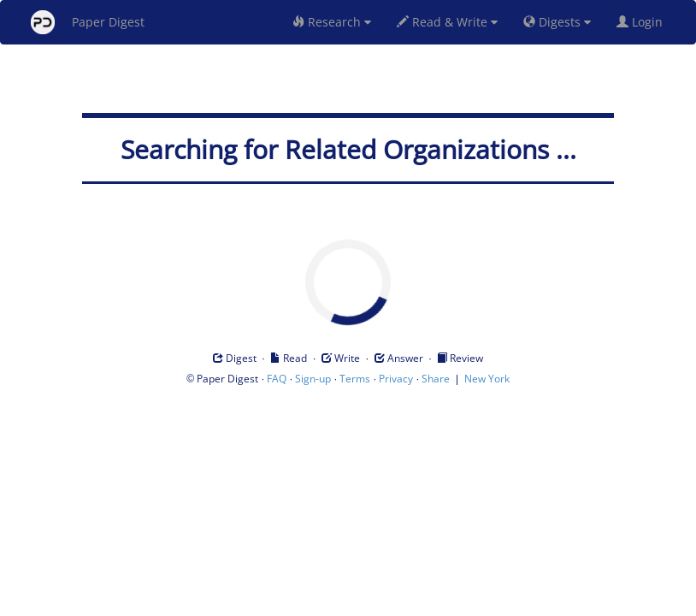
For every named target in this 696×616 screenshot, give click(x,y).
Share (436, 379)
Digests (557, 22)
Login (643, 22)
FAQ (277, 379)
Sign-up (313, 379)
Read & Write (447, 22)
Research (332, 22)
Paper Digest (88, 22)
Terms (355, 379)
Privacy (396, 379)
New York (487, 379)
